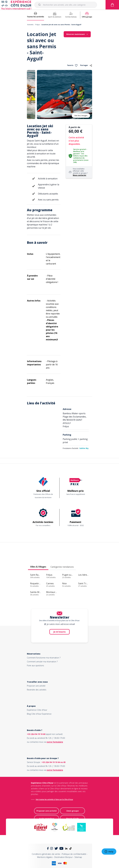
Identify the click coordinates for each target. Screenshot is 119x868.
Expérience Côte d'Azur (37, 710)
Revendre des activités (37, 690)
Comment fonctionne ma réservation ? (44, 658)
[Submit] (40, 5)
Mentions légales (45, 857)
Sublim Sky (84, 448)
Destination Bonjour (64, 857)
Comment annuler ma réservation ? (42, 662)
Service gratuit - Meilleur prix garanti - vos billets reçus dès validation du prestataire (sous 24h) (81, 156)
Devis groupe (73, 811)
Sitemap (78, 857)
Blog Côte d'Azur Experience (39, 714)
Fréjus (37, 25)
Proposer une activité (36, 686)
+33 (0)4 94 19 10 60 (36, 734)
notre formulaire (55, 742)
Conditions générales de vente (46, 854)
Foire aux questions (35, 665)
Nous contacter (80, 175)
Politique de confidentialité (74, 854)
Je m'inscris (59, 632)
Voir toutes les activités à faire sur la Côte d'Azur (54, 799)
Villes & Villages (38, 567)
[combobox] (66, 5)
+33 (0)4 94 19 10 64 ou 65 (54, 762)
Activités (30, 25)
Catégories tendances (62, 567)
